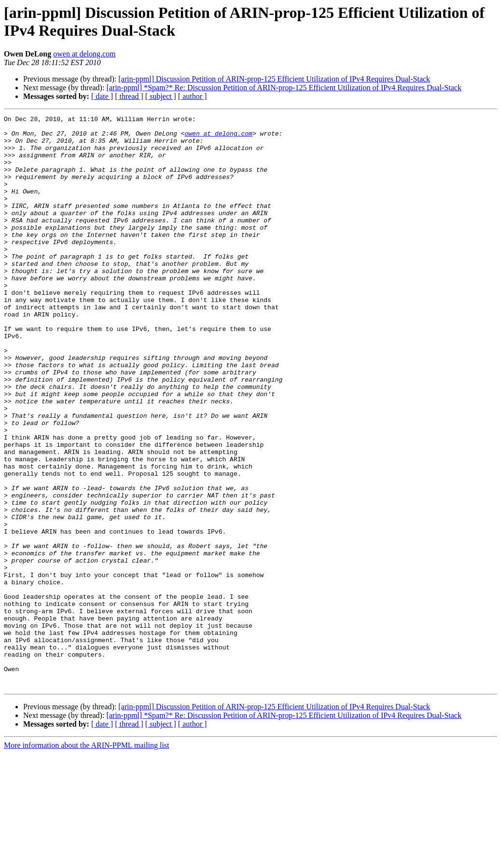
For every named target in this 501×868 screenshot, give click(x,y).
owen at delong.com (84, 54)
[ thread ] (129, 96)
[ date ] (102, 96)
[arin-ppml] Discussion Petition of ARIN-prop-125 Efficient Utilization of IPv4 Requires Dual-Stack (274, 79)
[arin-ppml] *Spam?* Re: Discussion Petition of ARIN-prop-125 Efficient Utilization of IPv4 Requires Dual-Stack (284, 88)
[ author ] (193, 96)
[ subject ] (161, 96)
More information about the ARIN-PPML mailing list (87, 860)
